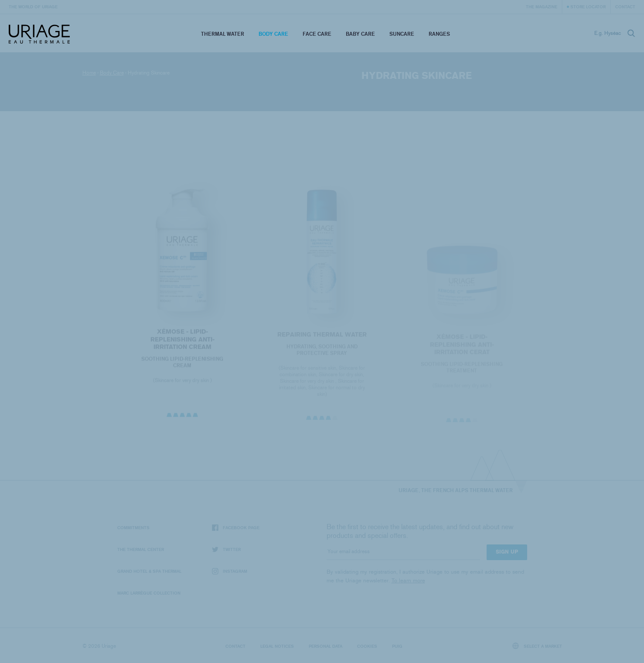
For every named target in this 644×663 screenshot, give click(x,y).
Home (89, 73)
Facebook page (236, 528)
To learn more (408, 580)
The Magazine (542, 7)
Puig (397, 646)
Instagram (230, 571)
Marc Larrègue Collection (149, 593)
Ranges (439, 34)
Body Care (273, 34)
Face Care (317, 34)
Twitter (226, 549)
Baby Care (360, 34)
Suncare (402, 34)
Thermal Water (223, 34)
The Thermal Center (141, 549)
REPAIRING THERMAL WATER (322, 337)
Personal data (325, 646)
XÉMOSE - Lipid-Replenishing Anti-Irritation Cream (182, 341)
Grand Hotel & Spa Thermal (149, 571)
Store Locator (588, 7)
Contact (625, 7)
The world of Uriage (33, 7)
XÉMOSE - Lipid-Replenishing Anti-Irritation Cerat (462, 347)
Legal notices (277, 646)
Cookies (367, 646)
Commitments (133, 527)
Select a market (537, 646)
